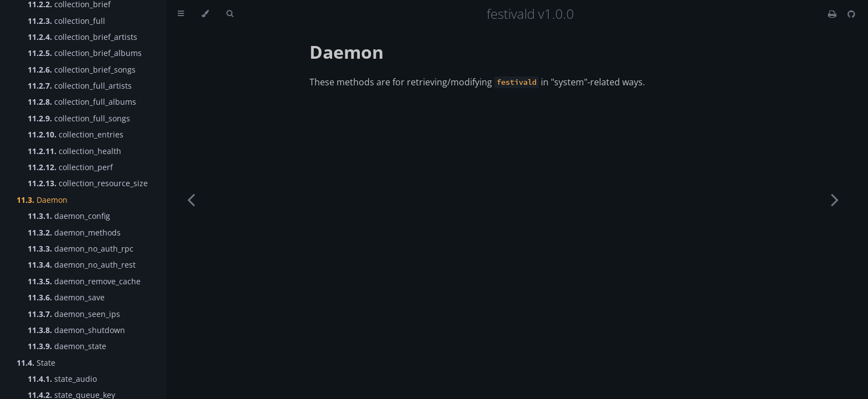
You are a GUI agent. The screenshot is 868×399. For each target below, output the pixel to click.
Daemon (42, 200)
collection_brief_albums (85, 53)
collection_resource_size (88, 183)
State (36, 363)
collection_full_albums (82, 102)
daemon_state (67, 346)
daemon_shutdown (76, 330)
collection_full (66, 21)
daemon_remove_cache (84, 281)
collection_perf (70, 167)
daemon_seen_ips (74, 314)
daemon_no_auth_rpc (81, 249)
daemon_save (66, 297)
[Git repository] (851, 14)
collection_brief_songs (82, 70)
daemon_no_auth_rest (82, 265)
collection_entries (76, 134)
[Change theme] (205, 14)
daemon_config (69, 216)
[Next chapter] (835, 199)
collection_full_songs (79, 118)
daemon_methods (74, 232)
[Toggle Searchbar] (230, 14)
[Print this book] (833, 14)
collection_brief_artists (82, 37)
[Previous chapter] (191, 199)
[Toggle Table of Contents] (181, 14)
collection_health (74, 151)
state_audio (62, 379)
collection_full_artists (80, 86)
